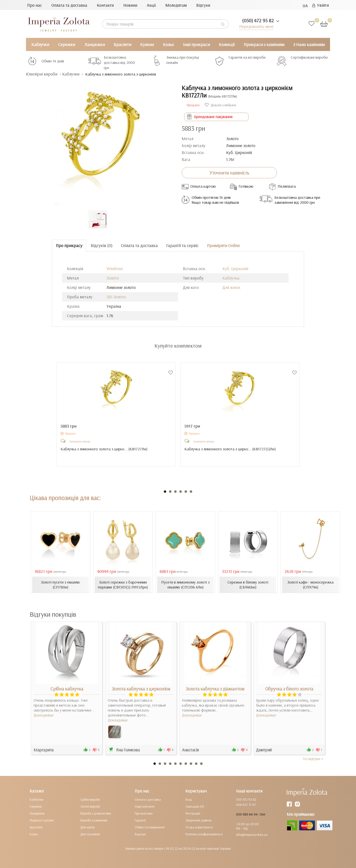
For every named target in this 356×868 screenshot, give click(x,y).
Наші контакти (145, 806)
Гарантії (140, 820)
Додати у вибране (220, 105)
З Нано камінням (309, 44)
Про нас (34, 5)
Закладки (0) (195, 806)
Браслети (122, 44)
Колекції (227, 44)
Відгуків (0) (102, 245)
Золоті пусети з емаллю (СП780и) (60, 585)
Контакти (105, 5)
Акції (151, 5)
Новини (130, 5)
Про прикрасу (69, 245)
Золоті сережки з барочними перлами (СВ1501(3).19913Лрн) (123, 585)
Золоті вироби (90, 806)
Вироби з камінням (94, 820)
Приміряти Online (223, 245)
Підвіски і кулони (42, 820)
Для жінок (231, 287)
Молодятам (176, 5)
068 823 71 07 (246, 805)
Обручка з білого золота (289, 689)
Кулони (147, 44)
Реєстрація (193, 813)
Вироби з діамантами (96, 813)
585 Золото (116, 297)
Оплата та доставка (69, 5)
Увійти (321, 5)
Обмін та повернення (150, 827)
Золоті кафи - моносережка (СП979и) (310, 585)
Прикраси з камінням (264, 44)
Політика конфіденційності (204, 834)
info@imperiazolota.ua (252, 835)
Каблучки (40, 44)
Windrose (115, 268)
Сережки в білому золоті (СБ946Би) (248, 585)
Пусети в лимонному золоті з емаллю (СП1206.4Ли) (185, 585)
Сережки (67, 44)
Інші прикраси (196, 44)
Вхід (189, 799)
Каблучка (231, 278)
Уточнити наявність (229, 173)
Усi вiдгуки (313, 759)
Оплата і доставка (148, 799)
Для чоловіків (90, 834)
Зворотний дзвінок (199, 820)
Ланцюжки (95, 44)
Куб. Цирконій (235, 268)
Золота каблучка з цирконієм (141, 689)
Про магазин (144, 813)
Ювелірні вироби (42, 74)
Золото (113, 278)
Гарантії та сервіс (182, 245)
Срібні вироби (90, 799)
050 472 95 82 (246, 799)
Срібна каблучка (67, 689)
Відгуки (203, 5)
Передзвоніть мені (256, 26)
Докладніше (44, 715)
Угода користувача (199, 827)
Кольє (168, 44)
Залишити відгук (80, 441)
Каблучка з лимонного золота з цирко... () (104, 449)
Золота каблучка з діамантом (215, 689)
